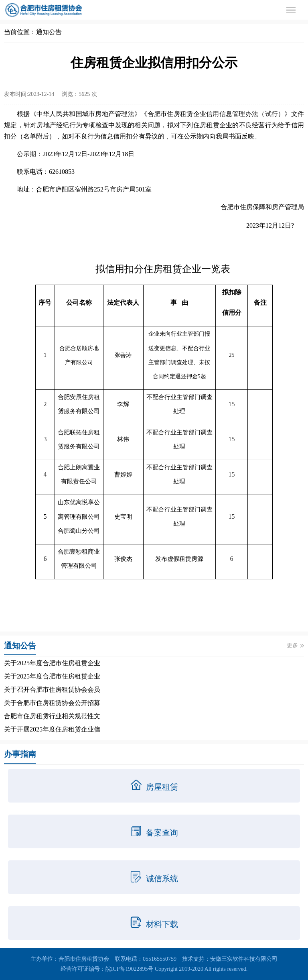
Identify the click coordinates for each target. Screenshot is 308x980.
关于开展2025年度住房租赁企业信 (52, 729)
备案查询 (154, 831)
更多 (295, 645)
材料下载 (154, 923)
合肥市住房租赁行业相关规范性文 (52, 716)
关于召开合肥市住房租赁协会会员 (52, 690)
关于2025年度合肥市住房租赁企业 (52, 663)
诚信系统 (154, 877)
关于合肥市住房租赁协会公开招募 (52, 703)
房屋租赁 (154, 785)
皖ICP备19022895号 (130, 969)
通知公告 (49, 32)
